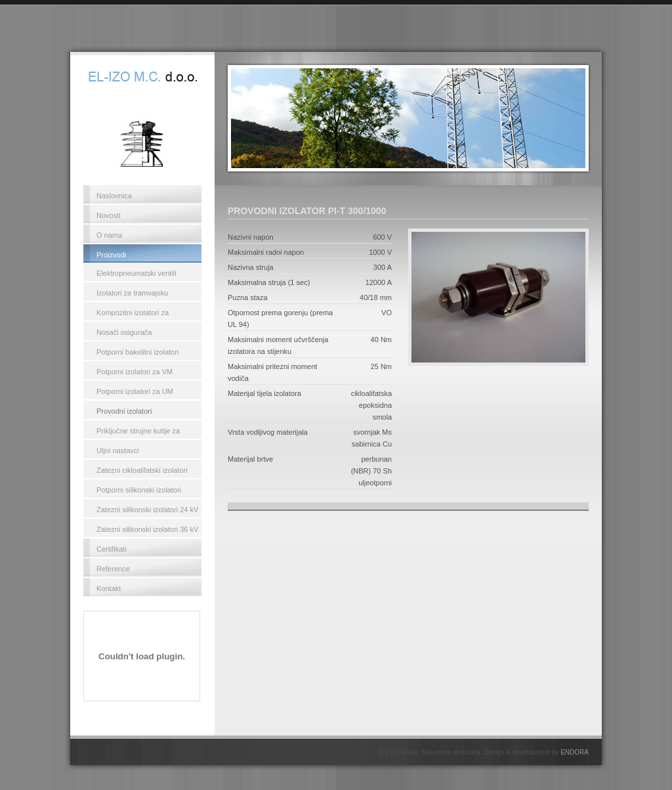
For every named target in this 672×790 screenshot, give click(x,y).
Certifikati (112, 549)
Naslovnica (114, 196)
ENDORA (575, 752)
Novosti (109, 215)
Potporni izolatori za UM (135, 391)
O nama (109, 235)
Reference (113, 569)
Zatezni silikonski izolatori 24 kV (147, 510)
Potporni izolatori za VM (135, 372)
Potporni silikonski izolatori (139, 490)
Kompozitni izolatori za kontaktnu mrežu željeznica (140, 315)
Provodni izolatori (124, 411)
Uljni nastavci (118, 450)
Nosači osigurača (124, 332)
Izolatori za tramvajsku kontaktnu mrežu (132, 295)
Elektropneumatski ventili (136, 273)
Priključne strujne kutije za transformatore (138, 433)
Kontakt (109, 588)
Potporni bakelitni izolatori (137, 352)
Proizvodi (111, 255)
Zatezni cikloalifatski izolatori (142, 470)
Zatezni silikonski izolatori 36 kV (147, 529)
